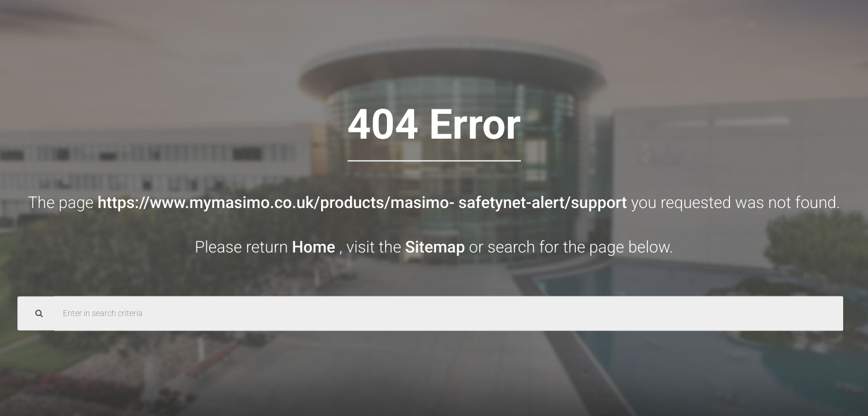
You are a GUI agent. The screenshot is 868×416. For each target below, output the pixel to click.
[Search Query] (449, 313)
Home (315, 247)
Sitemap (437, 247)
